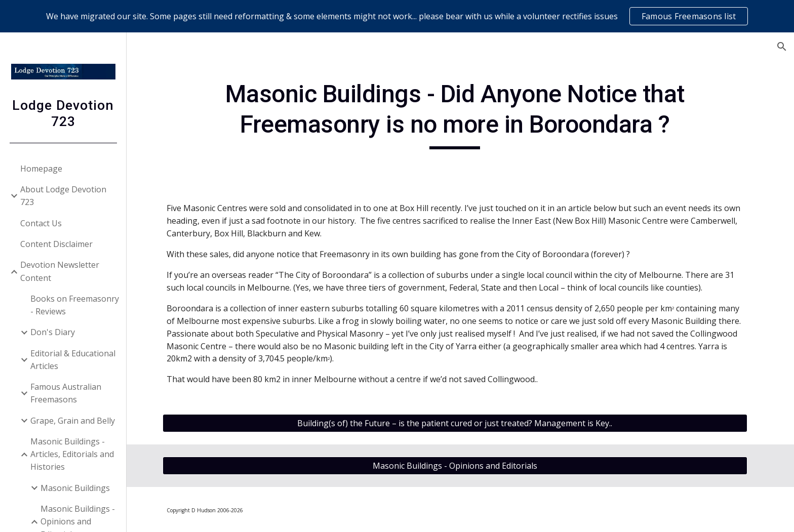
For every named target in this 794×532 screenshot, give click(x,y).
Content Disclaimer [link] (56, 244)
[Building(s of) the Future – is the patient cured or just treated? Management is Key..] (460, 423)
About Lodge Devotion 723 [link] (63, 196)
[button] (782, 47)
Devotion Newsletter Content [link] (60, 271)
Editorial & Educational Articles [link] (73, 360)
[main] (460, 114)
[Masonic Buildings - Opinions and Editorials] (460, 466)
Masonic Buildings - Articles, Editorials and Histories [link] (72, 454)
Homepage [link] (41, 169)
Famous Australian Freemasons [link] (66, 393)
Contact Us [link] (41, 223)
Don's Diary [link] (53, 332)
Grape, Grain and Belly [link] (73, 421)
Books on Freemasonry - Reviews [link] (75, 305)
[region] (397, 16)
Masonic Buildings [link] (75, 488)
